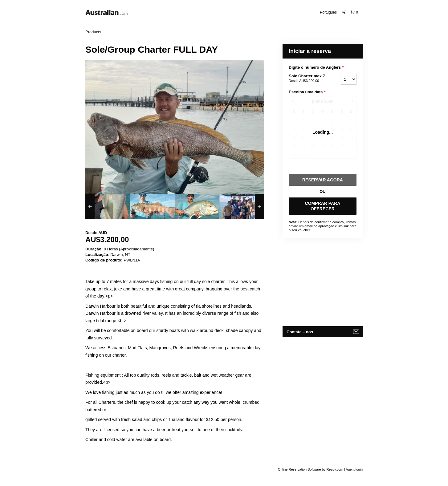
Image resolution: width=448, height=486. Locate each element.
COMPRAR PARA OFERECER (323, 206)
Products (93, 32)
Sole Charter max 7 (307, 79)
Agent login (354, 469)
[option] (108, 206)
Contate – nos (300, 332)
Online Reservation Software (299, 469)
